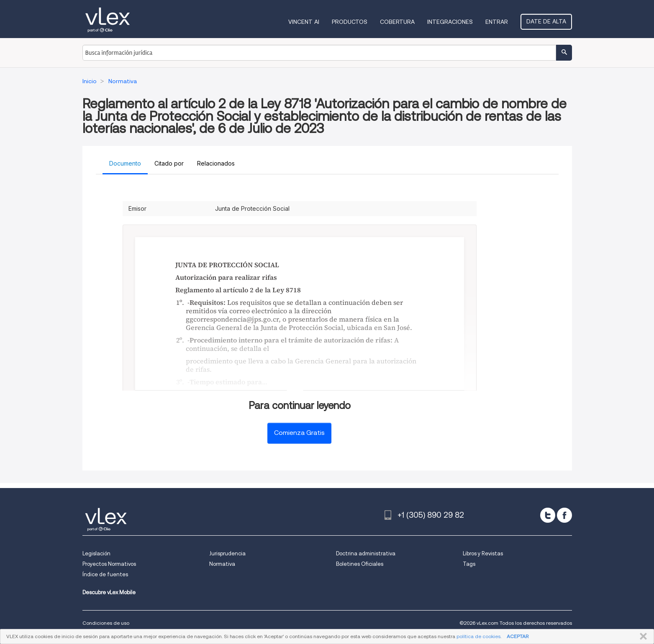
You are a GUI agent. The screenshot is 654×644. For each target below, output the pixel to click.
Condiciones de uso (106, 623)
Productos (350, 22)
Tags (469, 564)
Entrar (497, 22)
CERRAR (642, 636)
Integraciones (450, 22)
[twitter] (548, 515)
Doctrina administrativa (366, 553)
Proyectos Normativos (109, 564)
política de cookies (478, 636)
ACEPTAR (518, 636)
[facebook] (564, 515)
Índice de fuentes (105, 574)
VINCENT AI (304, 22)
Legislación (96, 553)
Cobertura (397, 22)
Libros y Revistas (483, 553)
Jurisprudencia (227, 553)
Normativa (222, 564)
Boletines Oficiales (360, 564)
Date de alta (546, 21)
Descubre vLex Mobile (109, 592)
